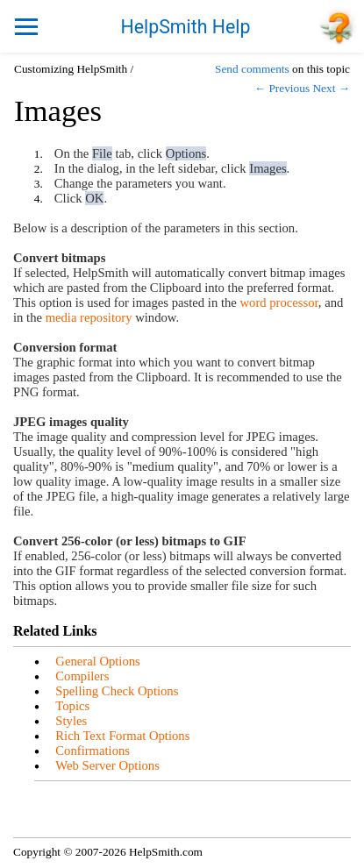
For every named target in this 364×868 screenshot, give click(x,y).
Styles (71, 721)
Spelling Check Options (117, 691)
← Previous (282, 88)
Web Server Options (107, 765)
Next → (331, 88)
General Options (97, 661)
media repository (89, 317)
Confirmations (93, 751)
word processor (278, 302)
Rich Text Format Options (122, 736)
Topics (72, 706)
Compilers (82, 676)
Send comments (252, 69)
